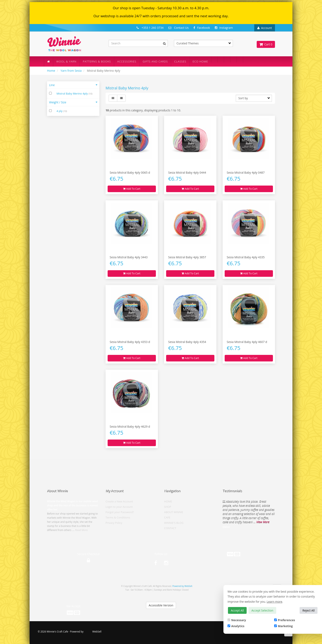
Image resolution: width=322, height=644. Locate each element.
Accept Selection (262, 610)
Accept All (237, 610)
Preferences (285, 620)
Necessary (237, 620)
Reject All (309, 610)
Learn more (275, 602)
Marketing (283, 626)
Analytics (236, 626)
